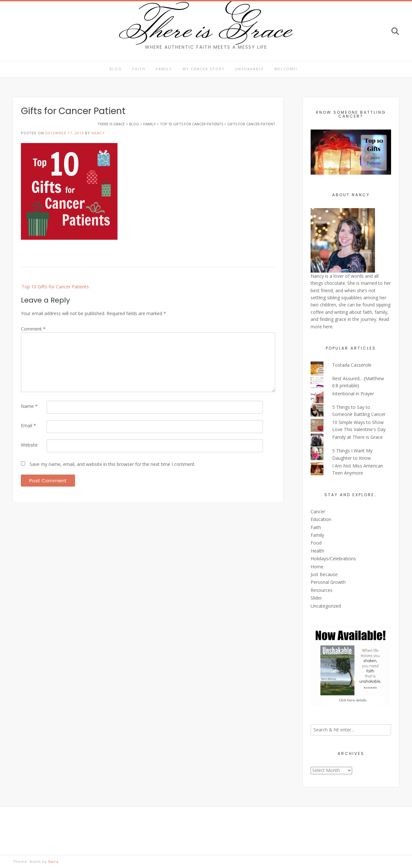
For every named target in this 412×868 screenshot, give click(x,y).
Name (29, 406)
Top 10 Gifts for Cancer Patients (55, 287)
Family (164, 69)
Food (316, 543)
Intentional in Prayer (353, 394)
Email (28, 425)
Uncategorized (326, 606)
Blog (116, 69)
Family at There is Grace (357, 437)
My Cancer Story (204, 69)
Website (29, 445)
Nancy (98, 133)
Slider (316, 598)
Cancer (318, 511)
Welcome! (286, 69)
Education (321, 519)
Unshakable (249, 69)
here (328, 327)
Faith (139, 69)
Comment (33, 329)
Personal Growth (328, 582)
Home (317, 567)
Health (317, 551)
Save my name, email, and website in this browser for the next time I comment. (112, 464)
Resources (322, 590)
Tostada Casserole (352, 365)
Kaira (53, 861)
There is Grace (206, 27)
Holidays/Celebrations (333, 559)
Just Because (324, 574)
